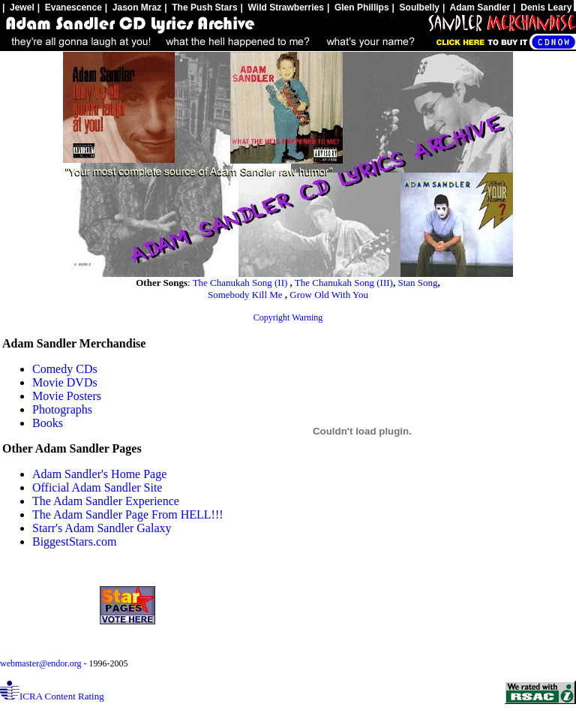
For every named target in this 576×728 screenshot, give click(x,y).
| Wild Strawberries (282, 8)
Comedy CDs (65, 369)
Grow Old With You (329, 295)
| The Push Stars (201, 8)
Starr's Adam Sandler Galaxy (102, 528)
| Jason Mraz (133, 8)
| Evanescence (70, 8)
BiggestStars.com (74, 541)
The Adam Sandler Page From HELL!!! (128, 514)
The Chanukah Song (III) (344, 283)
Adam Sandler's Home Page (99, 474)
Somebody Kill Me (246, 295)
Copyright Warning (288, 317)
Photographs (62, 409)
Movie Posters (67, 396)
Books (48, 423)
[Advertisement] (523, 427)
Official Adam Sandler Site (97, 487)
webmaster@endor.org (42, 663)
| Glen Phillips (358, 8)
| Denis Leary (542, 8)
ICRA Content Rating (52, 696)
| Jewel (18, 8)
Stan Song (417, 283)
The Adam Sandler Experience (106, 501)
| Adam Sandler (476, 8)
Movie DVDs (65, 382)
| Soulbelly (416, 8)
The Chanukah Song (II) (241, 283)
